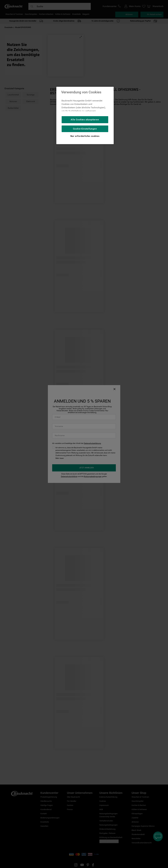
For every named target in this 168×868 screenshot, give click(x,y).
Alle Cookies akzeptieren (85, 120)
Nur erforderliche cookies (85, 136)
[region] (85, 115)
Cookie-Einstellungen (85, 129)
